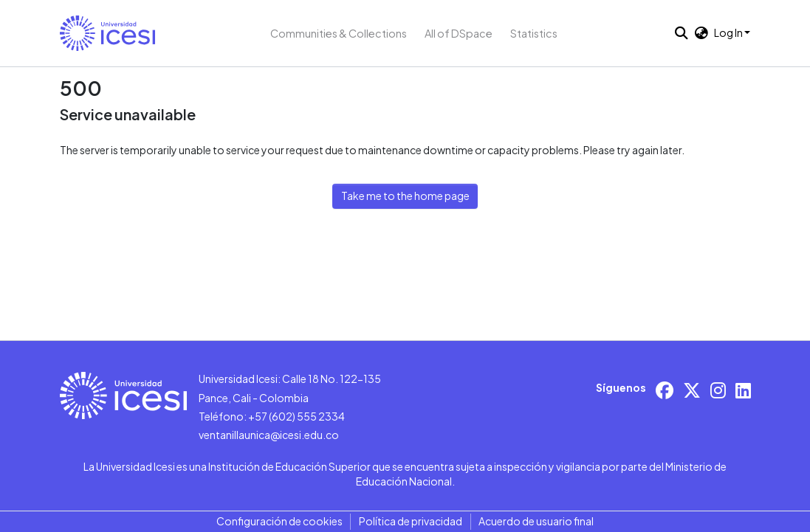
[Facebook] (665, 390)
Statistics (534, 33)
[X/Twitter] (692, 390)
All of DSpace (459, 33)
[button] (108, 33)
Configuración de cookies (279, 521)
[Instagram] (718, 390)
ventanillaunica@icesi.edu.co (269, 435)
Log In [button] (729, 32)
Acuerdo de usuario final (536, 521)
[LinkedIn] (743, 390)
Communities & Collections (339, 33)
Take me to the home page (405, 196)
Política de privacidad (411, 521)
